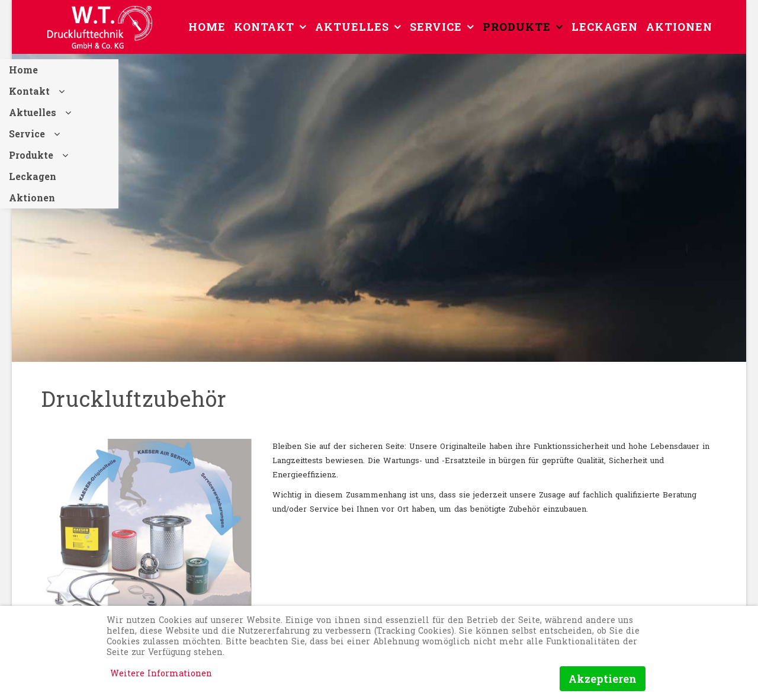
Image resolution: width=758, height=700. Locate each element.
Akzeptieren (603, 679)
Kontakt (264, 27)
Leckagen (605, 27)
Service (436, 27)
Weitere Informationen (161, 673)
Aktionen (679, 27)
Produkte (517, 27)
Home (207, 27)
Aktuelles (352, 27)
